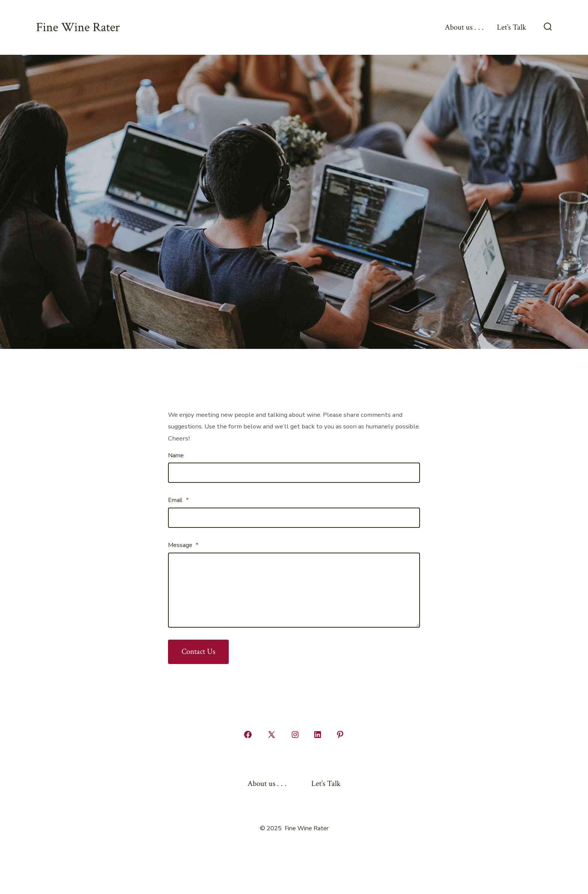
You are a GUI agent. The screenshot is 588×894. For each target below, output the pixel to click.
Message (183, 545)
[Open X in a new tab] (271, 735)
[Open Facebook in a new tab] (248, 735)
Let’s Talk (511, 27)
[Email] (294, 518)
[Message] (294, 590)
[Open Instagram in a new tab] (295, 735)
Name (176, 455)
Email (178, 500)
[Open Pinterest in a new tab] (340, 735)
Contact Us (198, 651)
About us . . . (464, 27)
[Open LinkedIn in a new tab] (318, 735)
